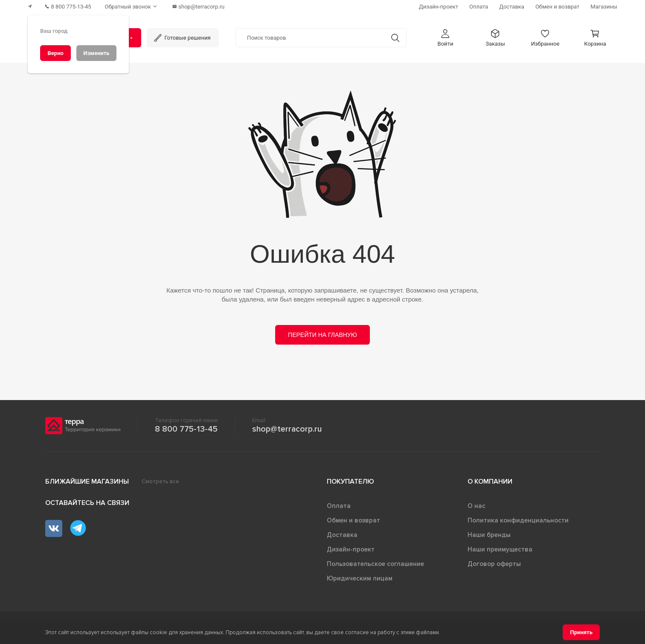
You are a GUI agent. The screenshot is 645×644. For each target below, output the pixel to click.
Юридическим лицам (360, 578)
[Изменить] (96, 53)
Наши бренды (489, 535)
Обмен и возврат (353, 520)
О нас (476, 506)
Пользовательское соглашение (375, 564)
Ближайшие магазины (87, 482)
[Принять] (581, 632)
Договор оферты (494, 564)
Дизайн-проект (351, 549)
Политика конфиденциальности (518, 520)
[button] (445, 38)
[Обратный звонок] (132, 7)
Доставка (342, 535)
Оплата (339, 506)
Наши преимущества (500, 549)
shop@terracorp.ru (287, 429)
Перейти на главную (322, 335)
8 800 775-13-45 (186, 429)
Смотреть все (160, 482)
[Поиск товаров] (310, 38)
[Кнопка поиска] (395, 38)
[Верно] (55, 53)
